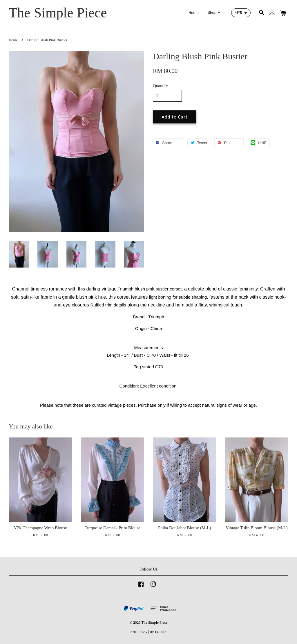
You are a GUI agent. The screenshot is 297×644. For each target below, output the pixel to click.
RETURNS (158, 632)
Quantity (161, 86)
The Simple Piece (58, 13)
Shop (215, 13)
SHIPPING (139, 632)
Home (193, 13)
